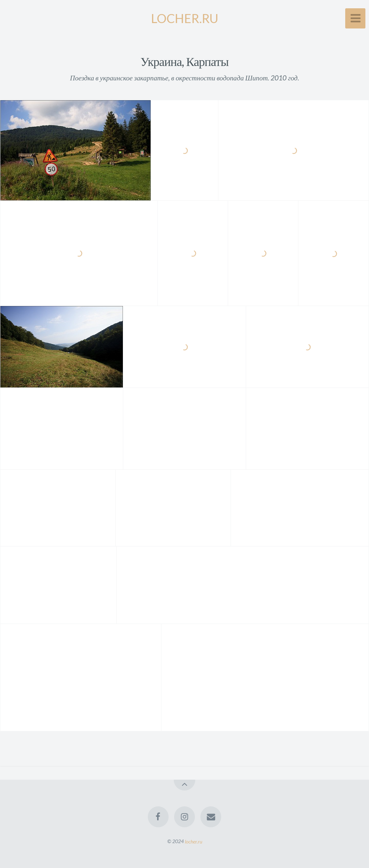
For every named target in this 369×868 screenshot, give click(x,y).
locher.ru (194, 841)
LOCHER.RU (185, 18)
